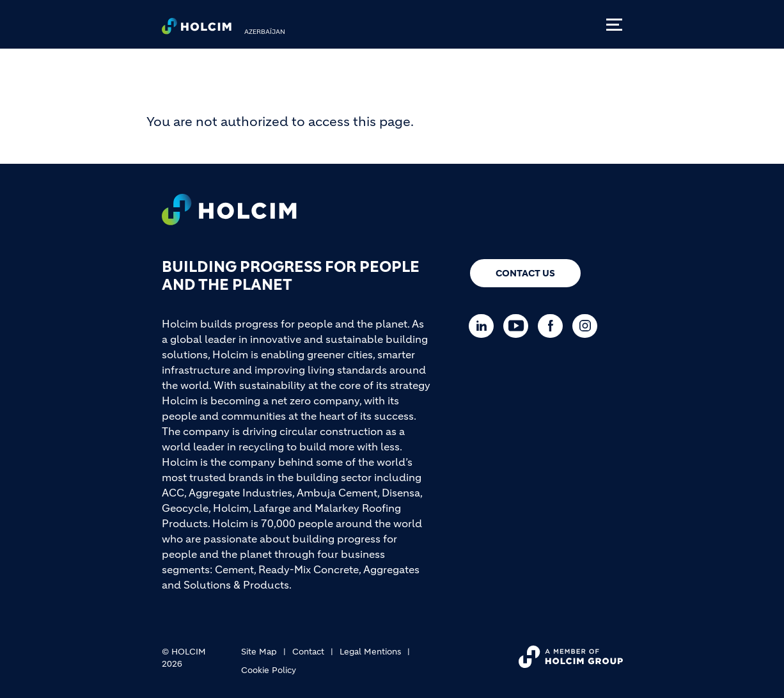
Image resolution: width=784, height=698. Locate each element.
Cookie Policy (269, 670)
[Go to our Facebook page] (553, 326)
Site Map (259, 652)
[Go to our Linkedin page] (484, 326)
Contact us (525, 273)
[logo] (197, 29)
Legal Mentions (370, 652)
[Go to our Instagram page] (588, 326)
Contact (308, 652)
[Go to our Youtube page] (519, 326)
